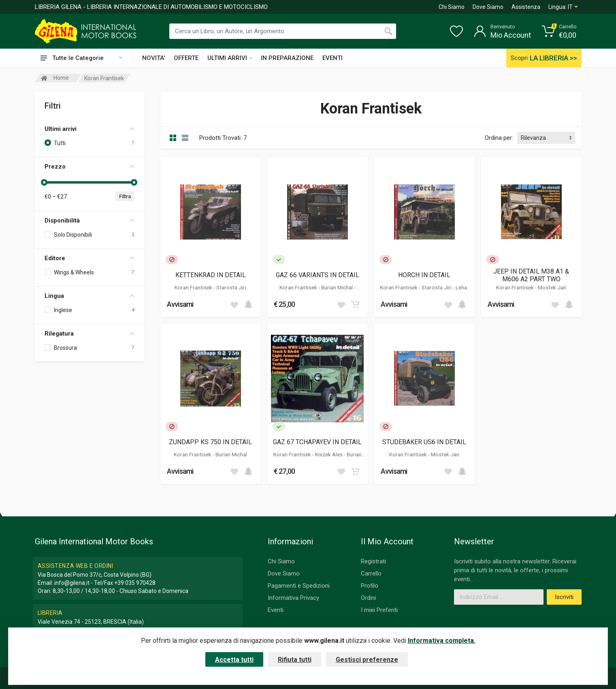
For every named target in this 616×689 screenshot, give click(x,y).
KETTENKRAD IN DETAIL (211, 275)
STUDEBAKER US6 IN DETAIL (424, 442)
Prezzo (90, 167)
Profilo (370, 586)
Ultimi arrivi (90, 129)
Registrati (373, 561)
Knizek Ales (329, 454)
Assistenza (526, 7)
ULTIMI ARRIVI (230, 58)
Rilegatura (90, 334)
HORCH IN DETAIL (424, 275)
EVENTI (333, 58)
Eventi (276, 610)
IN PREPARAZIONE (287, 58)
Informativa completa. (442, 641)
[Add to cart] (248, 304)
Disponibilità (90, 220)
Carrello (371, 573)
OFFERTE (186, 58)
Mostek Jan (552, 287)
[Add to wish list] (234, 304)
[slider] (45, 182)
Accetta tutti (234, 660)
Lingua (90, 296)
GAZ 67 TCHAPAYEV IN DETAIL (317, 442)
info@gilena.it (72, 583)
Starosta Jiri (231, 287)
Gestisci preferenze (367, 660)
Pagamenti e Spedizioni (299, 586)
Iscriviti (564, 597)
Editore (90, 258)
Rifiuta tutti (295, 660)
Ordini (368, 598)
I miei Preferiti (379, 610)
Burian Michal (338, 287)
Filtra (125, 196)
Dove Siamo (488, 7)
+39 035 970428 (135, 583)
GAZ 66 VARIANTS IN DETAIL (318, 275)
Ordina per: (499, 138)
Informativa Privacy (293, 598)
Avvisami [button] (180, 304)
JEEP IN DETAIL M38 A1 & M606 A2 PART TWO (531, 275)
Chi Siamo (452, 7)
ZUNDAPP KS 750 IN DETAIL (210, 442)
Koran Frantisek (194, 287)
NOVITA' (153, 58)
